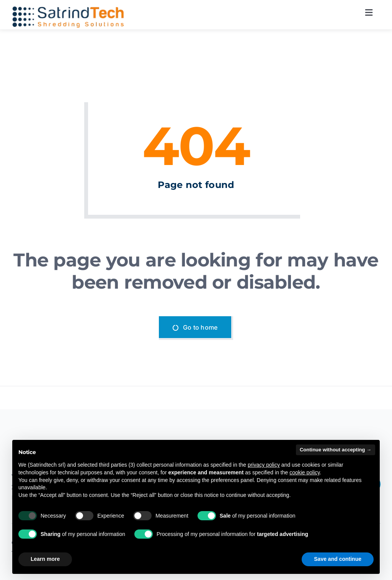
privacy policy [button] (264, 465)
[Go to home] (196, 328)
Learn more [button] (45, 559)
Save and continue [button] (338, 559)
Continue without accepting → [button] (336, 450)
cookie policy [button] (305, 472)
